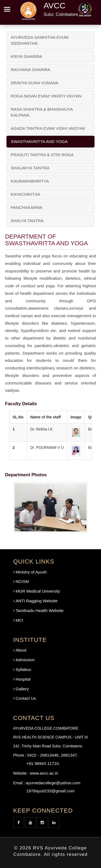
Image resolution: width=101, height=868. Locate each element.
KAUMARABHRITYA (30, 181)
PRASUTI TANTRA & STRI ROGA (42, 155)
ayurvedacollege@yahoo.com (53, 783)
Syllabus (23, 669)
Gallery (22, 689)
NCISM (22, 581)
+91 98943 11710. (43, 763)
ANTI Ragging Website (37, 601)
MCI (19, 620)
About (21, 650)
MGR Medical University (38, 591)
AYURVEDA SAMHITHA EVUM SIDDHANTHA (40, 40)
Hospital (23, 679)
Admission (25, 660)
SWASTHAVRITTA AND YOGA (39, 141)
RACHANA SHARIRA (31, 70)
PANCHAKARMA (27, 207)
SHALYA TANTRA (27, 221)
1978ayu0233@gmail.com (50, 791)
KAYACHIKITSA (26, 194)
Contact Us (26, 698)
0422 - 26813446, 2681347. (53, 755)
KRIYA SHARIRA (27, 56)
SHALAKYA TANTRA (30, 168)
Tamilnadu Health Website (40, 610)
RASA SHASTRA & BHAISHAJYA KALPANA (42, 112)
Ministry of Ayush (31, 572)
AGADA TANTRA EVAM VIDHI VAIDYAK (48, 128)
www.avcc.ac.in (44, 773)
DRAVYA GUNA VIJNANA (35, 83)
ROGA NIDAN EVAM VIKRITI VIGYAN (46, 96)
